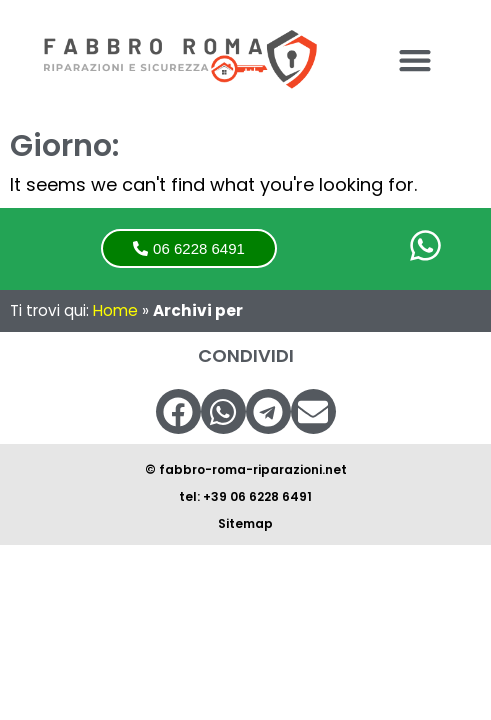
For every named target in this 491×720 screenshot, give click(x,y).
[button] (415, 60)
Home (115, 310)
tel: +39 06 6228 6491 (245, 496)
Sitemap (245, 523)
